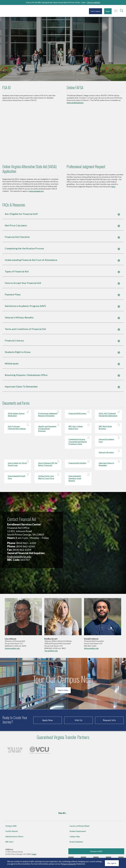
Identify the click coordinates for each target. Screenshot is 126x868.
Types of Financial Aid (18, 273)
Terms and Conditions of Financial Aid (27, 331)
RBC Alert (9, 844)
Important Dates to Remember (108, 466)
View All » (62, 815)
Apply (108, 11)
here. (114, 188)
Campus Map (75, 838)
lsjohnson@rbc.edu (12, 650)
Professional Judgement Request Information (48, 416)
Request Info (109, 722)
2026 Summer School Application (18, 416)
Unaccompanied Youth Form (18, 479)
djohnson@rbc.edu (91, 650)
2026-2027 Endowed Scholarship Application (108, 416)
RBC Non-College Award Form (78, 429)
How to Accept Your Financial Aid (24, 285)
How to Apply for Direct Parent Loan (18, 466)
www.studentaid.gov (75, 104)
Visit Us (78, 722)
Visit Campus (95, 11)
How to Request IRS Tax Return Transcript (48, 466)
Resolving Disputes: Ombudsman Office (27, 377)
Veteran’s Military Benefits (20, 319)
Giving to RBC (11, 828)
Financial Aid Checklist (18, 239)
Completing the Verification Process (26, 250)
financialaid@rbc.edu (19, 558)
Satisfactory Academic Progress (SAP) (26, 308)
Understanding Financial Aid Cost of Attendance (32, 262)
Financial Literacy (16, 342)
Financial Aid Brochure (78, 415)
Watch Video (63, 692)
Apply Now (48, 722)
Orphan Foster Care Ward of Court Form (48, 479)
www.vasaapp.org (36, 193)
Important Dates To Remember (23, 388)
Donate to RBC (96, 853)
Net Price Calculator (17, 227)
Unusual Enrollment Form (108, 442)
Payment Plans (14, 296)
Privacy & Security (69, 864)
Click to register (93, 2)
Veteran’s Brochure (108, 454)
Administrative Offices (14, 838)
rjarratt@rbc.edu (51, 653)
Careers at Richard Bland (79, 828)
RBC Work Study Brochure (108, 429)
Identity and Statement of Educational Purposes (48, 430)
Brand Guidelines (76, 844)
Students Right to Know (19, 354)
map (34, 856)
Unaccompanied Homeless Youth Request (78, 480)
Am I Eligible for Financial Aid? (23, 216)
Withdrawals (13, 365)
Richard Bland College (17, 11)
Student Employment (78, 833)
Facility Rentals (12, 833)
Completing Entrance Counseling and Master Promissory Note (78, 443)
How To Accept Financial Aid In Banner (18, 429)
